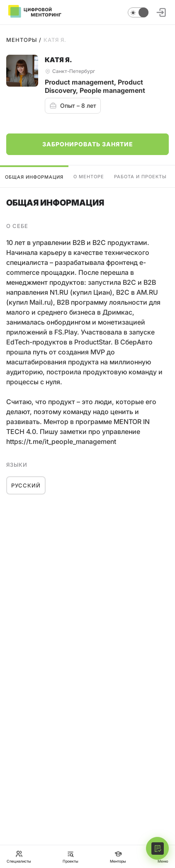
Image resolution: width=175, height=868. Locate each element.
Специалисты (19, 857)
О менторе (89, 177)
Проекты (70, 857)
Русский (26, 485)
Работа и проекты (140, 177)
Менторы (22, 40)
